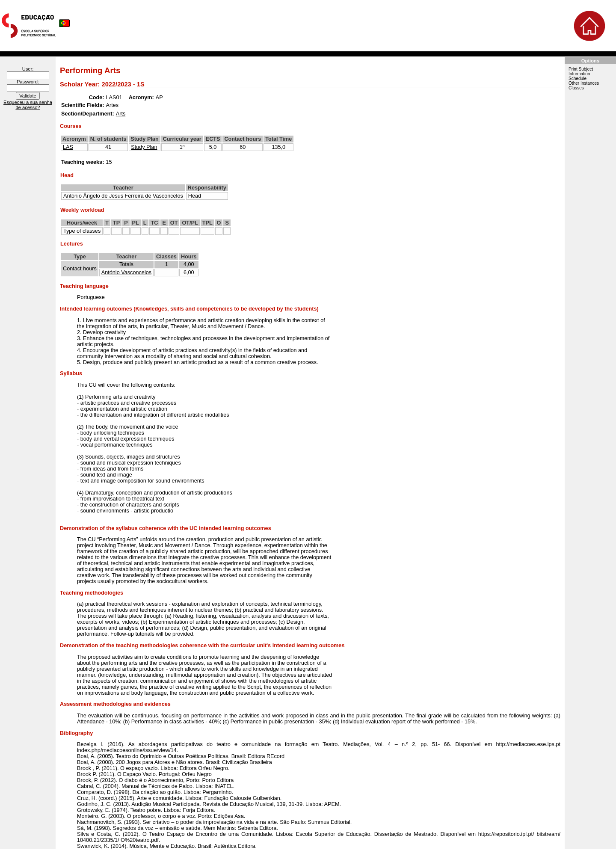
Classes (576, 88)
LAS (68, 147)
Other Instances (584, 83)
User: (28, 69)
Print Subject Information (581, 71)
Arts (121, 114)
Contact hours (80, 269)
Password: (28, 82)
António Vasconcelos (126, 272)
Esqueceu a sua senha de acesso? (28, 105)
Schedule (577, 78)
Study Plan (144, 147)
